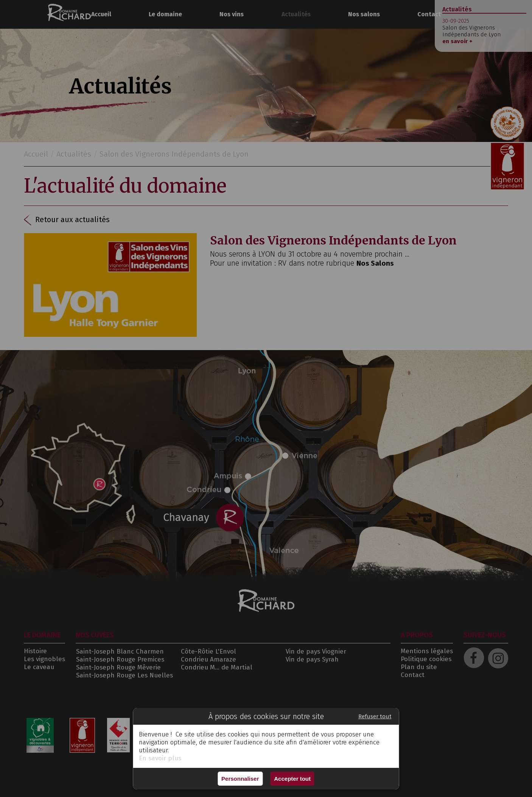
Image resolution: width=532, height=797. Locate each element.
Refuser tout (375, 716)
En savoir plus (160, 758)
